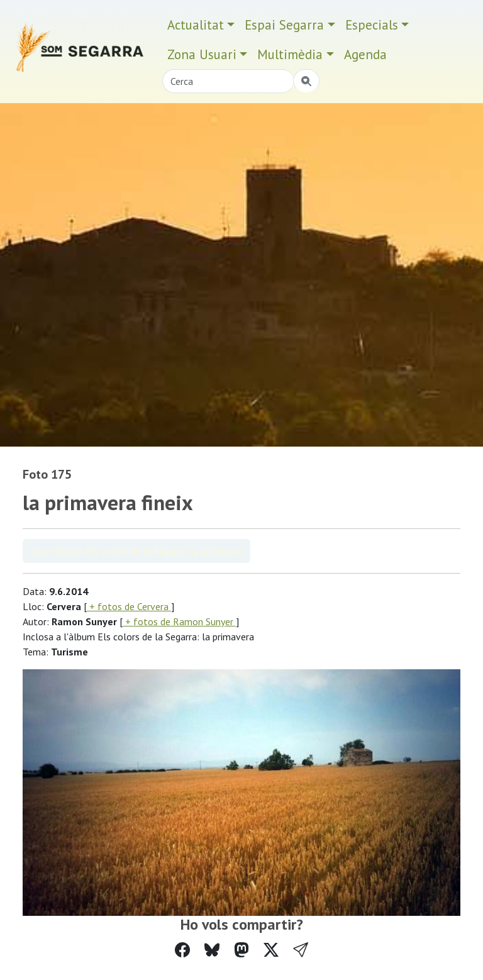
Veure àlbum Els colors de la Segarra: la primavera (136, 551)
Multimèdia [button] (290, 54)
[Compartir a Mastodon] (241, 950)
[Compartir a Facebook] (182, 950)
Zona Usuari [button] (202, 54)
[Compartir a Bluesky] (212, 950)
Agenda (365, 54)
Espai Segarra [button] (284, 25)
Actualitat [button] (196, 25)
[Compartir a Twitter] (271, 950)
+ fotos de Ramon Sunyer (179, 621)
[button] (301, 950)
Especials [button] (372, 25)
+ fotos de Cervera (129, 606)
